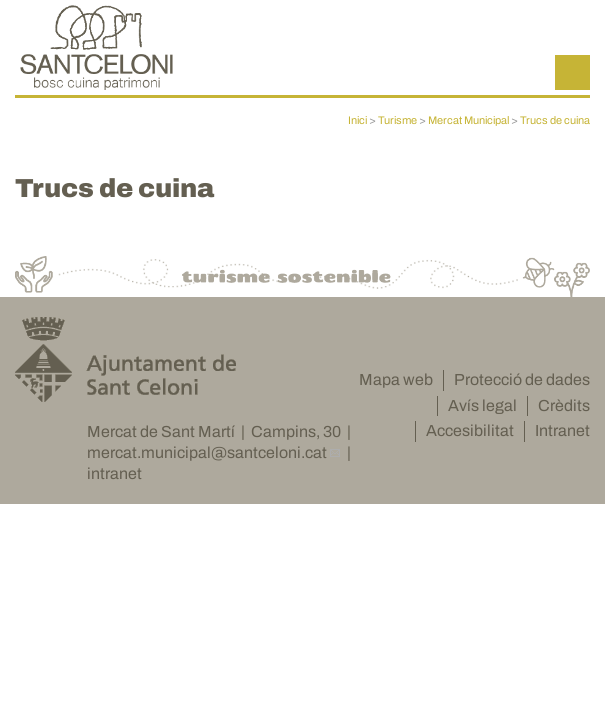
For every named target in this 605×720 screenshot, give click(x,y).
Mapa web (396, 387)
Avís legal (482, 413)
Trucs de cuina (555, 120)
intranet (114, 481)
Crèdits (564, 413)
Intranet (562, 439)
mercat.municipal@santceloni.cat (207, 461)
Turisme (397, 120)
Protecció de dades (522, 387)
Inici (357, 120)
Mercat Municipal (468, 120)
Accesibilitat (470, 439)
